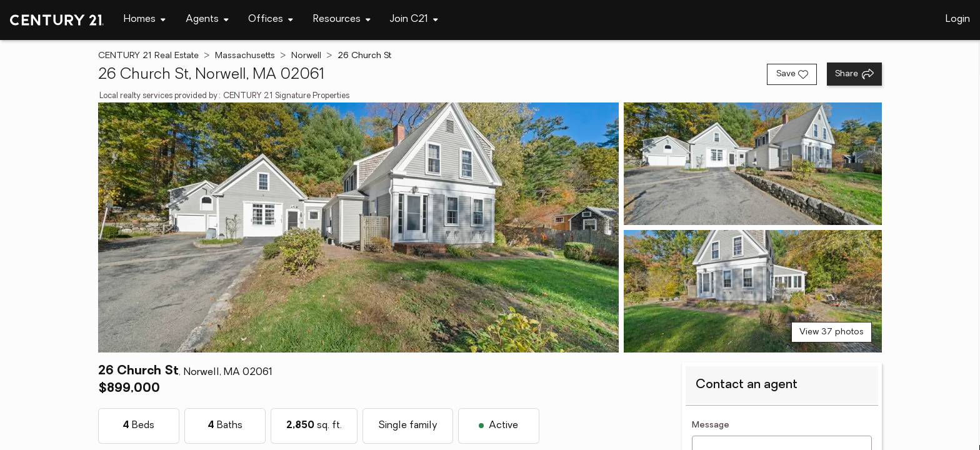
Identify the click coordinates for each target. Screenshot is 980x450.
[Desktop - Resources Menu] (342, 20)
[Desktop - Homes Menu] (145, 20)
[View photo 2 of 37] (753, 164)
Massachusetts (245, 56)
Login (958, 19)
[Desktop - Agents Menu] (207, 20)
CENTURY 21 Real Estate (148, 56)
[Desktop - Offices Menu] (271, 20)
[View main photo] (359, 227)
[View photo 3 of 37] (753, 291)
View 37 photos (832, 332)
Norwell (306, 56)
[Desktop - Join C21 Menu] (414, 20)
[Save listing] (792, 74)
